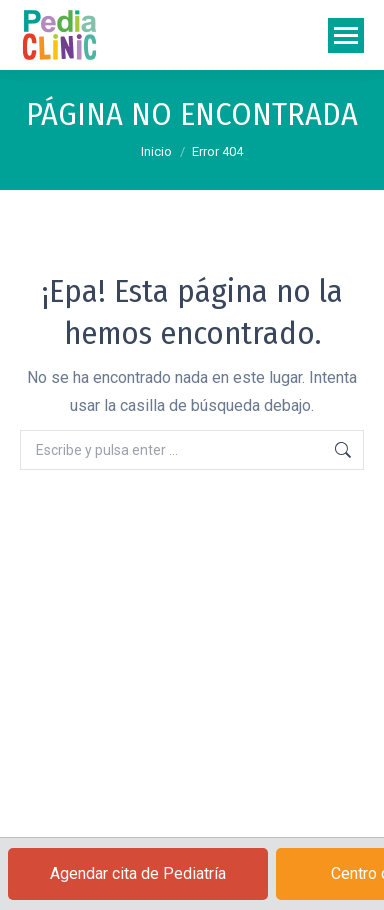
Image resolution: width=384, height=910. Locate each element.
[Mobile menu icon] (346, 35)
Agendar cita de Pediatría (138, 873)
